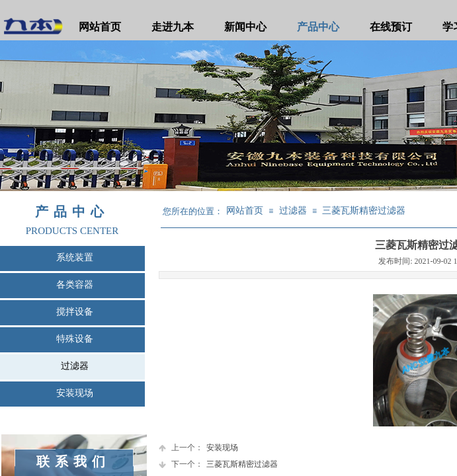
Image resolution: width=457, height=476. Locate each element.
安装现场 (75, 393)
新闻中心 (245, 27)
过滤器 (75, 366)
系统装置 (75, 258)
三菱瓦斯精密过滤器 (364, 211)
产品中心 (318, 27)
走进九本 (173, 27)
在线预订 (391, 27)
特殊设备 (75, 339)
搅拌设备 (75, 312)
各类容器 (75, 285)
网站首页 (100, 27)
